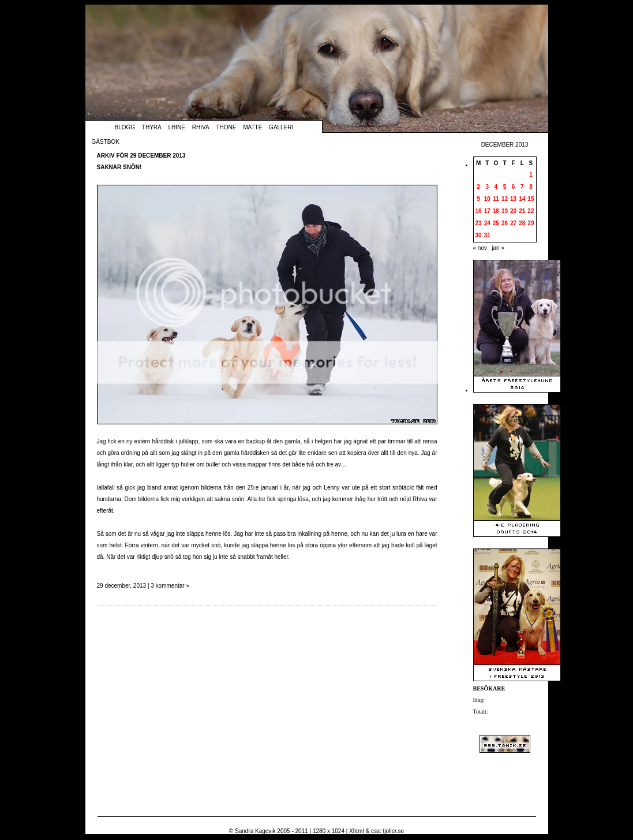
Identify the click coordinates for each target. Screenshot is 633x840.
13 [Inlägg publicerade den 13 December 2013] (513, 199)
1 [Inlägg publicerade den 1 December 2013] (531, 175)
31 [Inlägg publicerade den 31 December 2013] (487, 235)
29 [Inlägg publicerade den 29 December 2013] (531, 223)
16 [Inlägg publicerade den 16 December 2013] (479, 211)
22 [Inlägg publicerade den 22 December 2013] (531, 211)
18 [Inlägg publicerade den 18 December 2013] (496, 211)
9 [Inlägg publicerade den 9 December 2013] (478, 199)
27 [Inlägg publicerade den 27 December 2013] (513, 223)
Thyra (152, 127)
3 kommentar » (170, 586)
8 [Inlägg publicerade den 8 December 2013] (531, 187)
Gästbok (106, 142)
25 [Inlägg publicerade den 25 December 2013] (496, 223)
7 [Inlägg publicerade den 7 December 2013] (522, 187)
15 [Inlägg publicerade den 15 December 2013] (531, 199)
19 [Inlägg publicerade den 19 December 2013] (505, 211)
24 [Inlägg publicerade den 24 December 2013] (487, 223)
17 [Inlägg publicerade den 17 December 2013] (487, 211)
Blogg (125, 127)
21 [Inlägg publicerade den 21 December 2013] (522, 211)
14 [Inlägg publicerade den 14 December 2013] (522, 199)
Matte (252, 127)
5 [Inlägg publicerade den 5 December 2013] (505, 187)
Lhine (177, 127)
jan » (498, 248)
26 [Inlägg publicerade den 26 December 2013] (505, 223)
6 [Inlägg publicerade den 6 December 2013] (514, 187)
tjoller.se (393, 831)
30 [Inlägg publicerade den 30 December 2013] (479, 235)
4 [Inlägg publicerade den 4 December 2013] (496, 187)
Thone (226, 127)
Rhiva (201, 127)
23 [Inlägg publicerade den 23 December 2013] (479, 223)
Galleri (281, 127)
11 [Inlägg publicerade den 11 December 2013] (496, 199)
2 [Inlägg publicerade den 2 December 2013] (478, 187)
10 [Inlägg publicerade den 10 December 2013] (487, 199)
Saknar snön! (119, 167)
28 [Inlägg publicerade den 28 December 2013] (522, 223)
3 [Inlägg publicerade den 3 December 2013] (487, 187)
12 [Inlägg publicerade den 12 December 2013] (505, 199)
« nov (480, 248)
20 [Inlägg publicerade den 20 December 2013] (513, 211)
